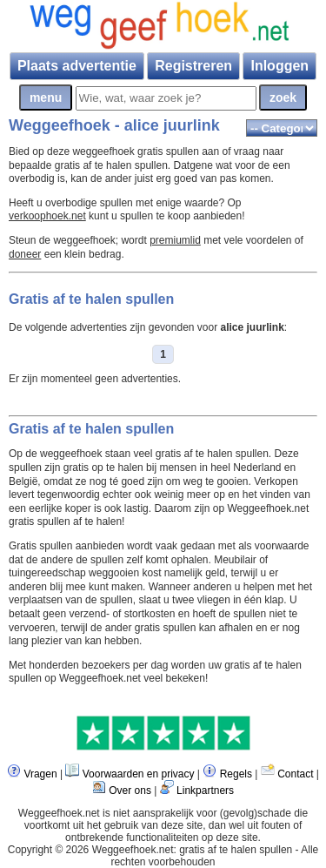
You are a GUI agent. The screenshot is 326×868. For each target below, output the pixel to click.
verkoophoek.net (47, 216)
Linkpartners (205, 791)
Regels (236, 774)
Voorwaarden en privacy (139, 774)
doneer (25, 254)
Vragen (40, 774)
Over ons (130, 791)
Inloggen (279, 66)
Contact (295, 774)
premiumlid (175, 240)
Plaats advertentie (77, 66)
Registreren (193, 66)
